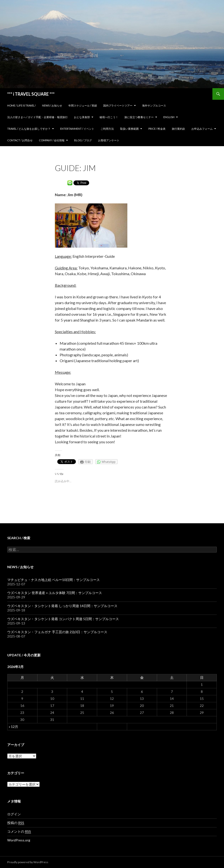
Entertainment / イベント (77, 129)
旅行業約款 (178, 129)
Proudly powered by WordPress (28, 862)
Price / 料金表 (157, 129)
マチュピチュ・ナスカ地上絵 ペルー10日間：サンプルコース (54, 580)
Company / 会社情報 (52, 140)
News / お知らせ (52, 105)
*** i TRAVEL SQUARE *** (31, 94)
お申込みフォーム (202, 129)
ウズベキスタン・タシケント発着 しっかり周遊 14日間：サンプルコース (62, 606)
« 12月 (13, 727)
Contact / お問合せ (20, 140)
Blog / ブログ (83, 140)
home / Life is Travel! (22, 105)
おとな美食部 (82, 117)
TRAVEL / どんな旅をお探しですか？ (29, 129)
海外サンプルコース (154, 105)
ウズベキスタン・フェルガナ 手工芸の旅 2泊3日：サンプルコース (57, 632)
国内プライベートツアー (118, 105)
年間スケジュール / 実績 (83, 105)
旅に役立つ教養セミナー (139, 117)
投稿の (16, 823)
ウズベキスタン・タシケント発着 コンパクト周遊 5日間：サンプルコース (63, 619)
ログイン (14, 814)
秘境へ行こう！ (109, 117)
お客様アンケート (109, 140)
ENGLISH (169, 117)
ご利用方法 (107, 129)
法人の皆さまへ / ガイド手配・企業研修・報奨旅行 (37, 117)
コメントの (19, 832)
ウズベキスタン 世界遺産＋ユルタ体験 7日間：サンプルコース (55, 593)
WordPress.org (19, 840)
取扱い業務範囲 (129, 129)
